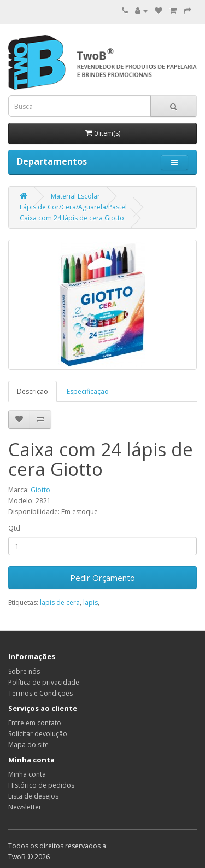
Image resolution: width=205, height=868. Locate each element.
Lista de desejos (33, 796)
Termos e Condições (40, 693)
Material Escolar (75, 196)
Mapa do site (28, 745)
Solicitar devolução (38, 734)
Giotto (40, 490)
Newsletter (25, 807)
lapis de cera (60, 602)
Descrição (33, 391)
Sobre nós (24, 671)
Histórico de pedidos (41, 785)
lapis (90, 602)
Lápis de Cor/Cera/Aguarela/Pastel (73, 207)
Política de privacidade (44, 682)
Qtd (14, 528)
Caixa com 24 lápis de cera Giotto (72, 218)
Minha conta (27, 774)
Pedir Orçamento (102, 578)
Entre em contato (35, 723)
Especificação (88, 391)
